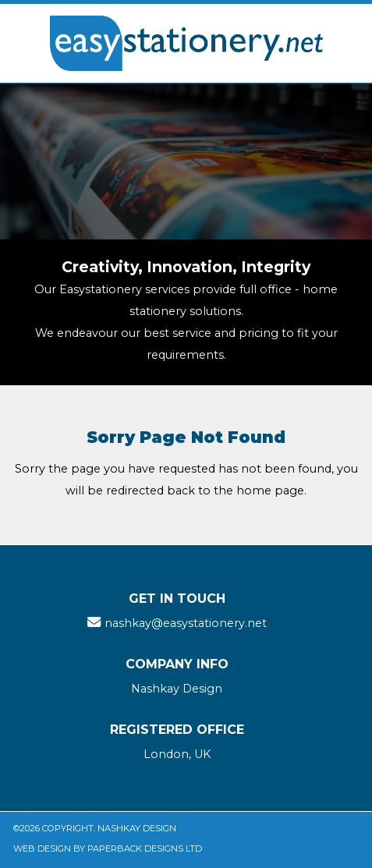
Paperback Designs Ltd (145, 849)
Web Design (42, 849)
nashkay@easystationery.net (186, 623)
